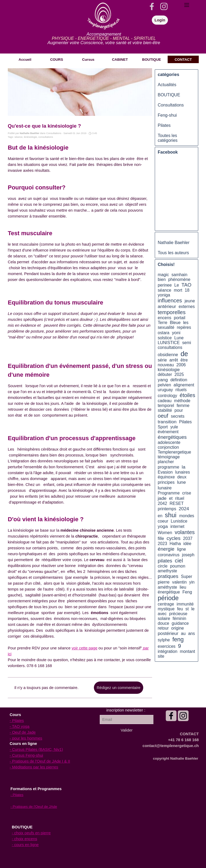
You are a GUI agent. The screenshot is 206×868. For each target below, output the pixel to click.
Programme (169, 493)
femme (183, 406)
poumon (178, 566)
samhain (179, 275)
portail (180, 318)
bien (162, 279)
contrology (167, 396)
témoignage (169, 457)
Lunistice (179, 521)
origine (177, 628)
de (184, 354)
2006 (181, 365)
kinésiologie (30, 137)
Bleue (175, 323)
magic (163, 275)
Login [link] (160, 20)
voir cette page (84, 648)
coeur (163, 521)
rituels (181, 390)
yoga (163, 526)
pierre (164, 582)
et (171, 498)
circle (163, 566)
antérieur (167, 306)
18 (187, 290)
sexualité (166, 327)
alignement (184, 385)
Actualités (167, 85)
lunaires (183, 472)
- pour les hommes (26, 738)
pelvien (164, 385)
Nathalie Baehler (174, 243)
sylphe (164, 640)
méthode (182, 401)
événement (168, 432)
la (184, 467)
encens (165, 318)
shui (171, 515)
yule (174, 427)
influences (170, 300)
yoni (176, 333)
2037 (188, 538)
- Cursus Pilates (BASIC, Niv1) (36, 749)
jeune (190, 301)
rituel (180, 498)
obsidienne (168, 355)
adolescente (169, 442)
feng (178, 639)
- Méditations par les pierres (34, 767)
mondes (187, 516)
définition (179, 380)
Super (187, 576)
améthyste (167, 587)
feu (180, 609)
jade (162, 498)
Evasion (165, 472)
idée (187, 544)
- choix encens (25, 839)
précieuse (178, 614)
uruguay (165, 390)
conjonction (168, 447)
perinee (165, 285)
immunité (185, 604)
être (184, 360)
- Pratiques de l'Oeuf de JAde (34, 807)
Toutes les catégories (168, 138)
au (183, 633)
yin (192, 582)
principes (166, 482)
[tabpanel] (104, 39)
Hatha (175, 544)
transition (167, 422)
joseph (188, 555)
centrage (166, 604)
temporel (166, 406)
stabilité (165, 410)
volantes (185, 532)
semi (187, 343)
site (161, 656)
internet (177, 526)
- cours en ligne (25, 845)
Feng (187, 592)
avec (162, 614)
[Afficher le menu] (187, 5)
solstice (165, 338)
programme (168, 467)
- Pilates (17, 721)
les (186, 323)
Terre (163, 323)
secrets (178, 416)
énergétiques (172, 437)
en (160, 516)
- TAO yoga (20, 726)
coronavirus (169, 555)
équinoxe (166, 477)
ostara (164, 333)
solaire (164, 618)
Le (177, 285)
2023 (162, 544)
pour (179, 410)
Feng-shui (167, 115)
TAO (187, 285)
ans (191, 633)
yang (163, 380)
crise (187, 493)
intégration (168, 651)
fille (161, 538)
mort (178, 290)
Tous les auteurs (173, 253)
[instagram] (164, 6)
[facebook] (152, 6)
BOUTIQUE (169, 95)
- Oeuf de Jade (23, 732)
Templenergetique (174, 452)
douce (163, 623)
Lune (179, 338)
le (193, 609)
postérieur (168, 633)
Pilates (164, 125)
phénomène (179, 279)
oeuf (163, 416)
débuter (165, 374)
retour (163, 628)
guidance (180, 623)
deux (182, 477)
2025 (179, 374)
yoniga (164, 295)
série (162, 360)
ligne (181, 549)
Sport (163, 427)
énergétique (169, 592)
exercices (167, 646)
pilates (165, 561)
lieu (183, 587)
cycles (174, 538)
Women (165, 533)
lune (181, 482)
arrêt (174, 360)
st (187, 609)
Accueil (25, 60)
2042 (162, 503)
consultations (46, 137)
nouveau (166, 365)
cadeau (165, 401)
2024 (184, 509)
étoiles (187, 395)
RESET (176, 503)
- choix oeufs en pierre (31, 833)
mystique (166, 609)
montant (188, 651)
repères (184, 327)
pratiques (168, 576)
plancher (166, 462)
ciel (179, 561)
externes (187, 307)
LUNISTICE (169, 343)
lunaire (165, 488)
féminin (180, 618)
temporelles (172, 312)
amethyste (167, 571)
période (168, 598)
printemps (167, 509)
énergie (166, 549)
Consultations (171, 105)
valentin (179, 582)
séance (19, 137)
